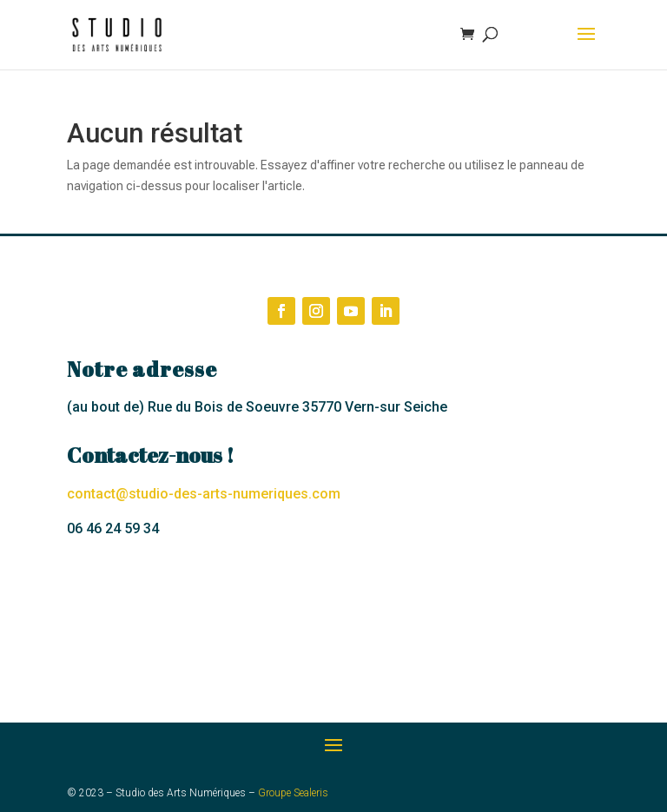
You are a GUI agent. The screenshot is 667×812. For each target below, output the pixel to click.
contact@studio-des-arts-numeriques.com (204, 494)
